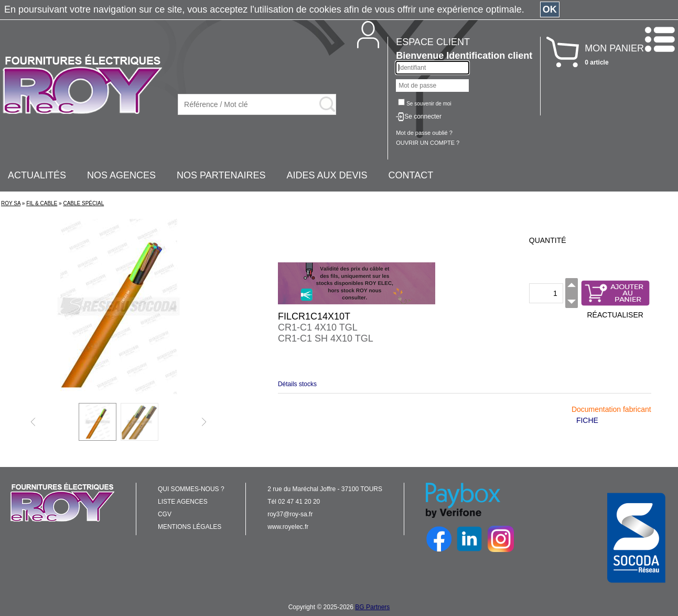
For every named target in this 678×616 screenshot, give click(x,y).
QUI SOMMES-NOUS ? (191, 489)
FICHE (587, 420)
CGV (165, 514)
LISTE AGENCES (183, 502)
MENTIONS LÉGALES (190, 527)
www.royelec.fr (288, 527)
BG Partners (372, 607)
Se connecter (423, 116)
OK (550, 9)
